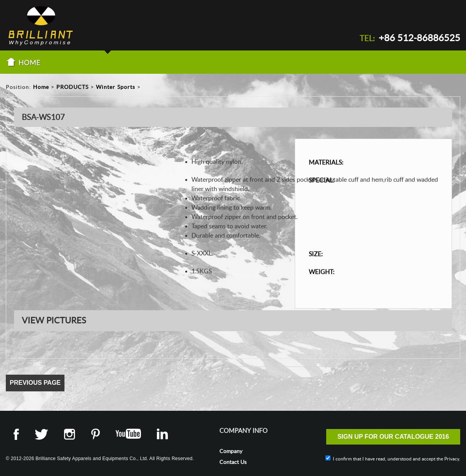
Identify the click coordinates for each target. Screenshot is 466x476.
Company (231, 451)
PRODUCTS (72, 87)
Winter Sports (116, 87)
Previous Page (35, 383)
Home (41, 87)
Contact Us (233, 462)
